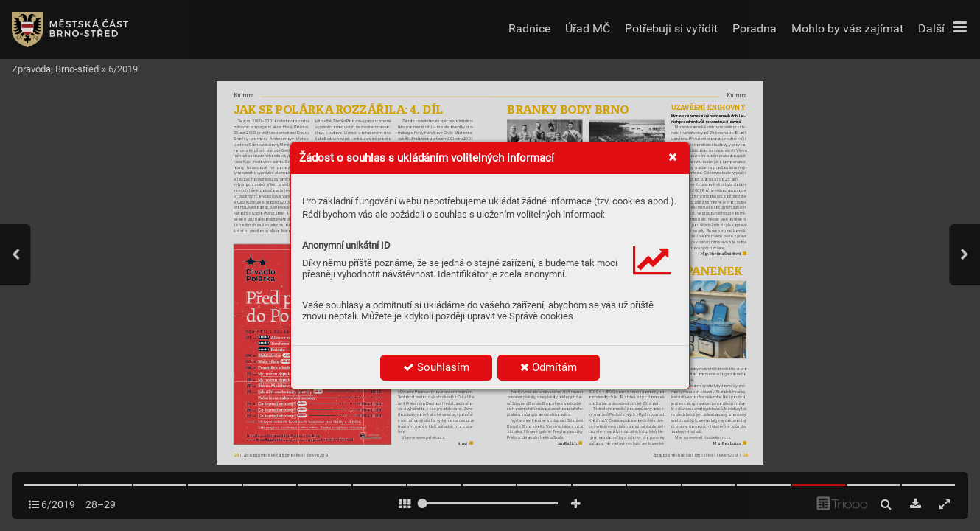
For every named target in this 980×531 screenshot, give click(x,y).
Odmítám (549, 367)
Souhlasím (436, 367)
